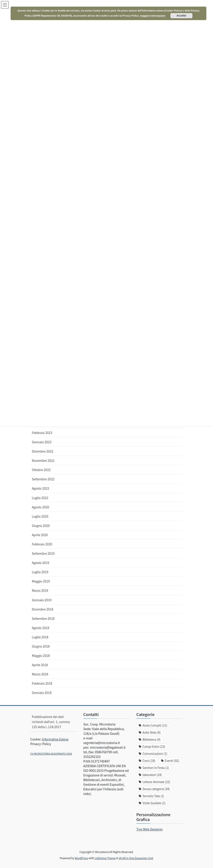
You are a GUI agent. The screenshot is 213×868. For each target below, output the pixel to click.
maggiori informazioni (153, 16)
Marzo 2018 (40, 674)
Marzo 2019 (40, 590)
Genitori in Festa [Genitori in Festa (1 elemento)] (156, 768)
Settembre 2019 (43, 553)
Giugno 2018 (41, 646)
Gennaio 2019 (42, 600)
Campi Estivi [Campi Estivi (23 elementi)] (154, 747)
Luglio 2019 (40, 572)
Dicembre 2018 (43, 609)
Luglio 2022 (40, 498)
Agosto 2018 (41, 628)
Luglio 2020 (40, 516)
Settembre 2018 (43, 618)
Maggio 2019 (41, 581)
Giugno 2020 (41, 526)
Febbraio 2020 (42, 544)
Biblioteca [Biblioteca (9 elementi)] (152, 739)
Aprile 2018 (40, 665)
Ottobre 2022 (41, 470)
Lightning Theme (105, 858)
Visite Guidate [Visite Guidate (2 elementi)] (154, 803)
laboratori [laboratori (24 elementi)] (152, 775)
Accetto (181, 16)
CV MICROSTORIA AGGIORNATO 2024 (51, 753)
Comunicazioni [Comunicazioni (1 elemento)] (155, 754)
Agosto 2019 (41, 563)
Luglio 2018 (40, 637)
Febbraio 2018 (42, 683)
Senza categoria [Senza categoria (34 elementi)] (156, 789)
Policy (47, 744)
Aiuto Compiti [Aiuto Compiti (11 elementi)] (155, 725)
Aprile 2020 (40, 535)
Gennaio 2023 (42, 442)
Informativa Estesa (55, 739)
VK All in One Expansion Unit (136, 858)
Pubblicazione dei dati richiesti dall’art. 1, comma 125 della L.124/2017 (51, 722)
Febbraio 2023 (42, 433)
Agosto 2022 (41, 488)
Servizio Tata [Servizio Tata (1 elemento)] (153, 796)
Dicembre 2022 (43, 451)
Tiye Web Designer (150, 829)
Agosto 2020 (41, 507)
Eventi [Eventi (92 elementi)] (172, 761)
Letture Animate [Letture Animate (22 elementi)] (156, 782)
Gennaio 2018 (42, 693)
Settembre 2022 (43, 479)
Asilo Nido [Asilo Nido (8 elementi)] (152, 732)
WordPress (82, 858)
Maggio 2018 (41, 656)
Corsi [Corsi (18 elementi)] (149, 761)
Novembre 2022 (43, 460)
